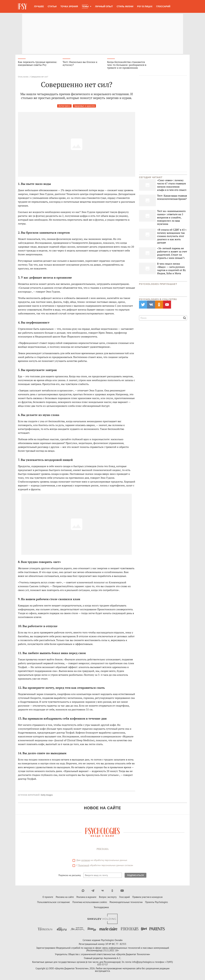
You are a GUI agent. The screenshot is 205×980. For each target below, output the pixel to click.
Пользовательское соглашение (53, 902)
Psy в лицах (145, 6)
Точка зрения (69, 6)
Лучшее (39, 6)
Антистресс (64, 106)
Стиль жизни (125, 6)
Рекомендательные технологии (126, 902)
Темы (85, 6)
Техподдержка (101, 907)
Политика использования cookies (90, 902)
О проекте (48, 897)
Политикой (84, 865)
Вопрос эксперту (108, 897)
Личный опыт (104, 6)
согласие (86, 860)
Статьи (52, 6)
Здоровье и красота (84, 106)
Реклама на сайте (65, 897)
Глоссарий (163, 6)
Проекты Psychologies (156, 902)
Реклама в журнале (86, 897)
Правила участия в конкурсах (148, 897)
